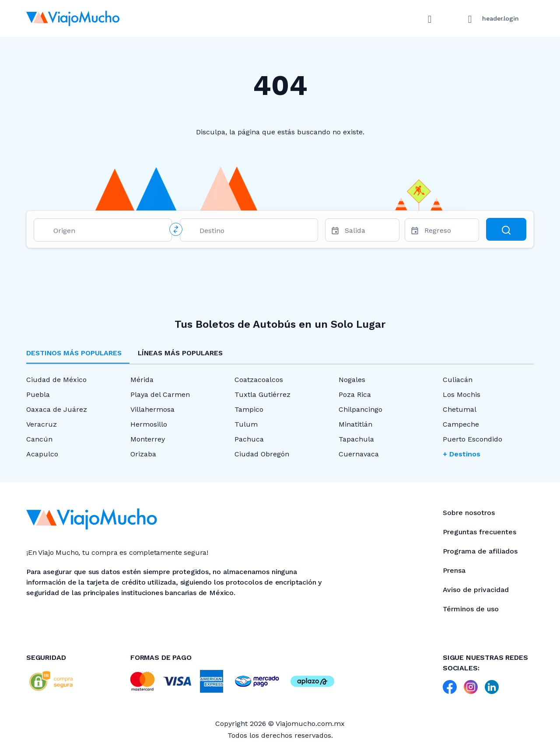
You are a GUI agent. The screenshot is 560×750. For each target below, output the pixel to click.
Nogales (352, 380)
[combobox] (109, 232)
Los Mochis (462, 394)
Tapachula (356, 439)
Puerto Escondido (472, 439)
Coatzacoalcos (259, 380)
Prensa (454, 570)
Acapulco (42, 454)
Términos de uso (471, 609)
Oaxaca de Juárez (57, 409)
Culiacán (458, 380)
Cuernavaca (359, 454)
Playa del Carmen (160, 394)
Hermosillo (149, 424)
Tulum (246, 424)
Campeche (461, 424)
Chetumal (460, 409)
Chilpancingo (360, 409)
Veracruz (42, 424)
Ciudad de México (56, 380)
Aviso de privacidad (476, 590)
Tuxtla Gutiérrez (262, 394)
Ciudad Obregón (262, 454)
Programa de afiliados (480, 551)
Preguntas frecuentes (479, 532)
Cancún (39, 439)
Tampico (249, 409)
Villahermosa (152, 409)
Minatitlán (355, 424)
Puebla (38, 394)
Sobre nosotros (469, 513)
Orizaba (143, 454)
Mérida (142, 380)
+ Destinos (462, 454)
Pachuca (249, 439)
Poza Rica (355, 394)
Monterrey (148, 439)
